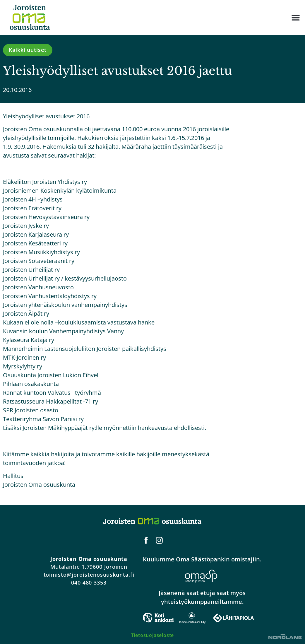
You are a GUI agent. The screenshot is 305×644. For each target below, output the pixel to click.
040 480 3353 (89, 582)
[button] (295, 18)
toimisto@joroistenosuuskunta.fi (89, 575)
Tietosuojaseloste (153, 635)
